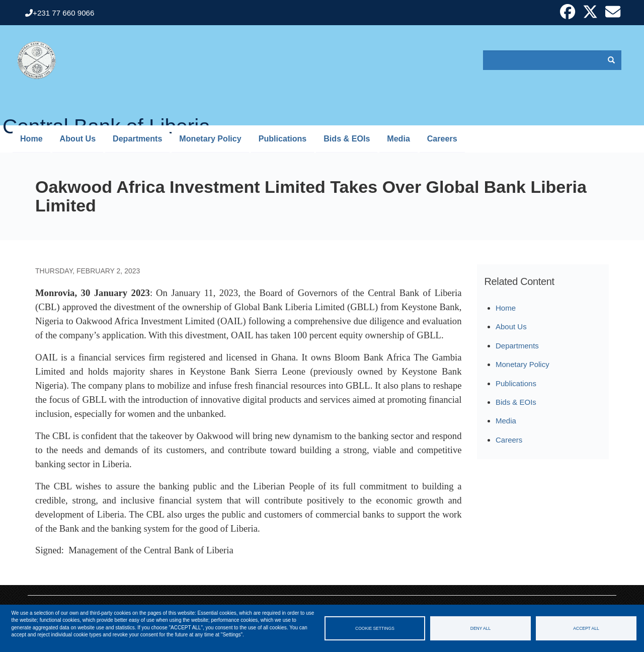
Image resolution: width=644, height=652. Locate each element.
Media (398, 138)
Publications (283, 138)
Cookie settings (375, 628)
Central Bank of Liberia (106, 120)
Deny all (480, 628)
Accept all (586, 628)
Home (31, 138)
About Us (78, 138)
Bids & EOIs (347, 138)
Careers (442, 138)
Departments (137, 138)
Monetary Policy (210, 138)
